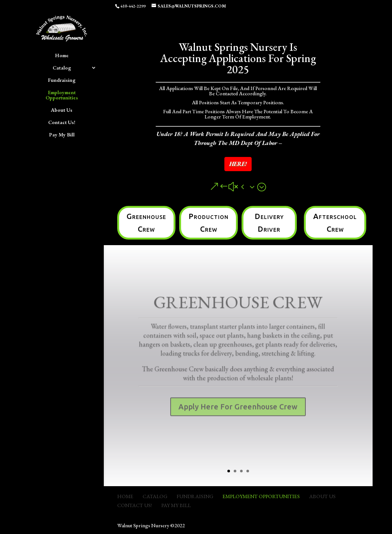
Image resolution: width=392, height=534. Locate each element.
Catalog (62, 68)
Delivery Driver (269, 223)
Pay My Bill (62, 135)
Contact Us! (62, 123)
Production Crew (209, 223)
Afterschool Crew (335, 223)
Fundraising (62, 80)
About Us (62, 110)
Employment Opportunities (62, 95)
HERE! (238, 164)
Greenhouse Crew (146, 223)
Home (62, 56)
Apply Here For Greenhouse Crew (238, 412)
